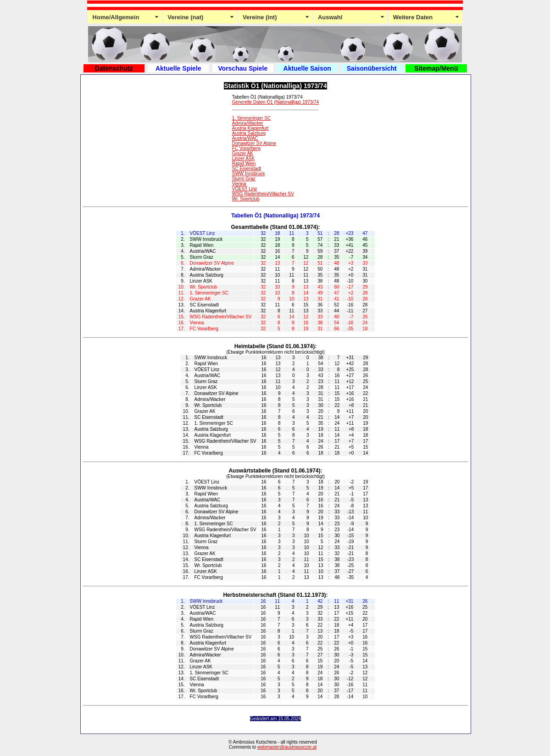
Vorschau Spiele (243, 68)
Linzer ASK (243, 158)
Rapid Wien (244, 164)
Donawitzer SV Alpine (254, 143)
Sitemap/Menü (436, 68)
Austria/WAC (245, 138)
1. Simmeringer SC (251, 118)
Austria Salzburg (249, 133)
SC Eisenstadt (247, 169)
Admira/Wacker (248, 123)
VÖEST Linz (245, 189)
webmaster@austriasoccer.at (287, 747)
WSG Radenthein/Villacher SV (263, 194)
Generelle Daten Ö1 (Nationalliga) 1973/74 (276, 102)
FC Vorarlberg (246, 148)
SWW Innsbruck (249, 174)
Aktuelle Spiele (178, 68)
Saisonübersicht (372, 68)
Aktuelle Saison (307, 68)
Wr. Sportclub (246, 199)
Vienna (239, 184)
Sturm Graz (244, 179)
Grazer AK (243, 153)
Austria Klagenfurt (250, 128)
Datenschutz (114, 68)
